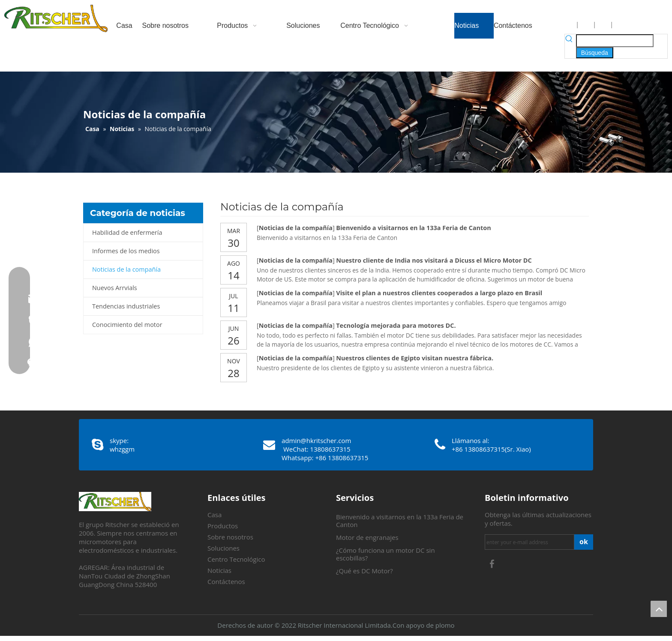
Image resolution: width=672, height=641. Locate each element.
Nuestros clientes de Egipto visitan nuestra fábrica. (415, 358)
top (659, 609)
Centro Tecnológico (236, 559)
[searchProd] (615, 41)
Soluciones (223, 548)
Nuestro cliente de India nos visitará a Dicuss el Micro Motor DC (434, 260)
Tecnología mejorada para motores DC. (396, 325)
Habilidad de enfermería (127, 232)
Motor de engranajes (367, 537)
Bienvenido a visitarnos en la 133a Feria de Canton (413, 228)
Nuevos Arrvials (115, 288)
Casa (214, 515)
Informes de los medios (126, 251)
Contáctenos (226, 581)
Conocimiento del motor (127, 325)
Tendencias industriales (126, 306)
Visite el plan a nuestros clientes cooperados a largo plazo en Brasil (439, 293)
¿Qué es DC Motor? (364, 571)
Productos (223, 526)
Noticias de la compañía (126, 269)
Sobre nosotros (230, 537)
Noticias (219, 570)
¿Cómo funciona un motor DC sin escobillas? (385, 554)
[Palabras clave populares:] (595, 53)
